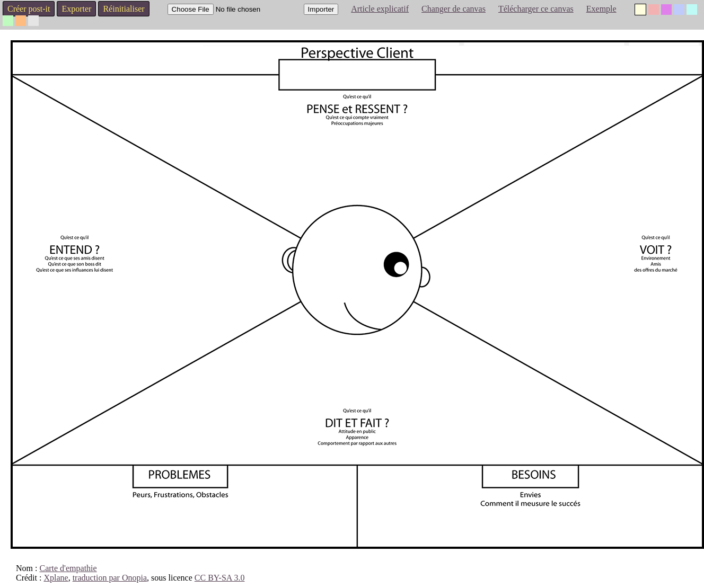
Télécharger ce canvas (536, 9)
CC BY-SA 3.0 (220, 578)
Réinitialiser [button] (124, 9)
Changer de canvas (454, 9)
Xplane (56, 578)
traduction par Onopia (110, 578)
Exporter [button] (76, 9)
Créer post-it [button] (29, 9)
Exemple (601, 9)
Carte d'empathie (68, 568)
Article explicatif (380, 9)
